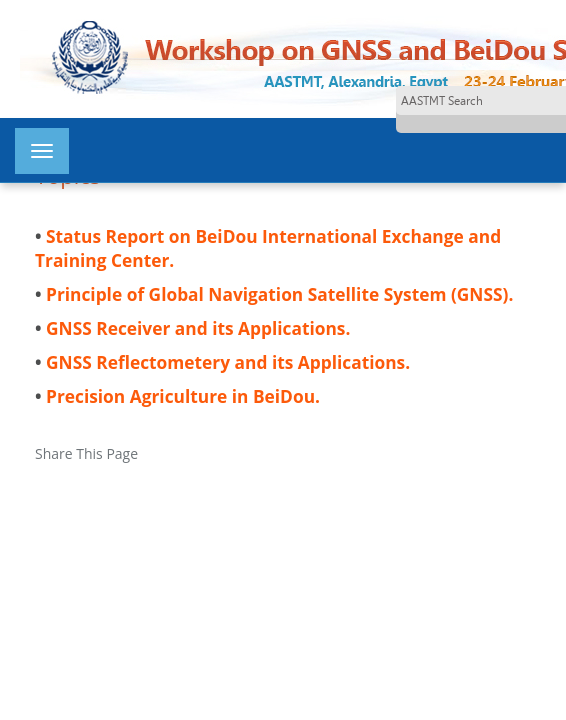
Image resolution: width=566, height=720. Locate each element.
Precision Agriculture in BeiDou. (183, 396)
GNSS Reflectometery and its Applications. (228, 362)
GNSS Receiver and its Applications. (198, 328)
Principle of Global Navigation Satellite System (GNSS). (279, 294)
